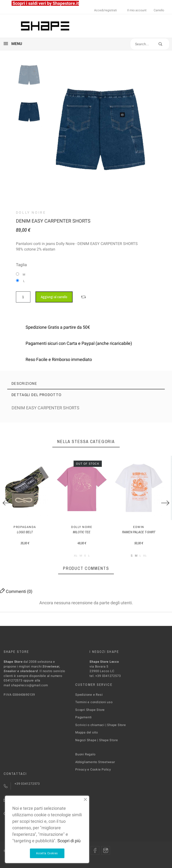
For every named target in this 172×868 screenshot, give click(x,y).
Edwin (146, 531)
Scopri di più (69, 841)
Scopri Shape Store (90, 713)
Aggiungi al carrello (54, 297)
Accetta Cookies (47, 853)
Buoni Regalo (85, 758)
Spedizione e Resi (89, 698)
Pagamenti (83, 721)
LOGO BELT (26, 536)
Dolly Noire (31, 212)
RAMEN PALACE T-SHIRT (146, 536)
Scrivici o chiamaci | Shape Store (101, 729)
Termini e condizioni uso (94, 706)
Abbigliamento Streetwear (95, 766)
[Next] (165, 505)
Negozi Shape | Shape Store (96, 744)
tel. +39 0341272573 (105, 679)
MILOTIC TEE (86, 536)
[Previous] (7, 505)
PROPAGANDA (26, 531)
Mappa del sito (87, 736)
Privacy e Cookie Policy (93, 773)
